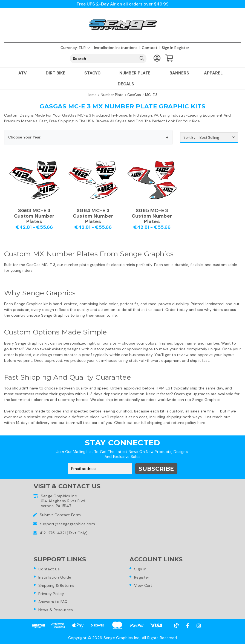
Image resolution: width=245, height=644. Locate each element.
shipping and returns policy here (176, 423)
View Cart (144, 585)
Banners (179, 73)
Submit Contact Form (60, 515)
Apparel (215, 73)
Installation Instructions (116, 48)
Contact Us (49, 569)
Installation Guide (55, 577)
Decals (126, 84)
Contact (150, 48)
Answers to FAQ (53, 602)
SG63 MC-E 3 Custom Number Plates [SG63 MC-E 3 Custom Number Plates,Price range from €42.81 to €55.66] (34, 216)
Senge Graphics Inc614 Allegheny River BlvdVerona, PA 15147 (63, 501)
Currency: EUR (75, 48)
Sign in (168, 48)
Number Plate (137, 73)
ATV (25, 73)
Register (182, 48)
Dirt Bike (58, 73)
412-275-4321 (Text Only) (64, 533)
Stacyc (94, 73)
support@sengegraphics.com (67, 524)
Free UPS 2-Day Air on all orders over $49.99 (122, 4)
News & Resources (56, 610)
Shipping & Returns (57, 585)
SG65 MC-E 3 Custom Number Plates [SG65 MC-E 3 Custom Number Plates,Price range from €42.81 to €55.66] (152, 216)
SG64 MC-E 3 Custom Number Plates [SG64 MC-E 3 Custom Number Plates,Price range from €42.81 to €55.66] (93, 216)
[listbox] (218, 138)
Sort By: (190, 138)
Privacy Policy (51, 594)
